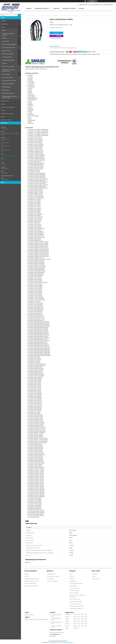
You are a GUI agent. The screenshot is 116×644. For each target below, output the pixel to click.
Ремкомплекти (6, 90)
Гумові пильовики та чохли (9, 81)
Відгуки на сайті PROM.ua (31, 586)
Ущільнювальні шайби (8, 84)
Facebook (95, 574)
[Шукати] (19, 15)
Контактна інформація (30, 583)
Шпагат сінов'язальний (8, 66)
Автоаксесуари (6, 74)
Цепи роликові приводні (8, 60)
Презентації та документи (8, 107)
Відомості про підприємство (32, 579)
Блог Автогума (96, 579)
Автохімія (4, 63)
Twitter (94, 576)
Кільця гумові (5, 41)
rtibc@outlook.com (5, 160)
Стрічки (72, 576)
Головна (29, 8)
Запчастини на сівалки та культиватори (9, 70)
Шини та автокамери (8, 54)
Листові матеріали (7, 57)
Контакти (57, 8)
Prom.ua (66, 641)
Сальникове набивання (76, 608)
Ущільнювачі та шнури (8, 93)
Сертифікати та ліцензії (7, 114)
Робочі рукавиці (6, 87)
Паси (71, 574)
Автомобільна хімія (75, 599)
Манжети (4, 38)
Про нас (3, 110)
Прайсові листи (5, 101)
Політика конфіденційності (68, 642)
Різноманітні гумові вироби (9, 44)
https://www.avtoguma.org (7, 155)
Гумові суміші (73, 586)
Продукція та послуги (42, 8)
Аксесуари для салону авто (77, 606)
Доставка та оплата (6, 120)
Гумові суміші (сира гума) (8, 48)
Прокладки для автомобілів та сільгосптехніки (10, 97)
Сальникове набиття (7, 77)
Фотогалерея (4, 24)
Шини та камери (74, 593)
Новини (3, 104)
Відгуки (3, 117)
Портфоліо (4, 21)
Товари (3, 27)
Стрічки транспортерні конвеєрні (8, 34)
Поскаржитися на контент (55, 642)
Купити (56, 33)
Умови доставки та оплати (32, 581)
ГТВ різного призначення (76, 583)
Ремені (4, 30)
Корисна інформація (52, 581)
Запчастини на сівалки (76, 604)
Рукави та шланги (7, 51)
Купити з (56, 36)
